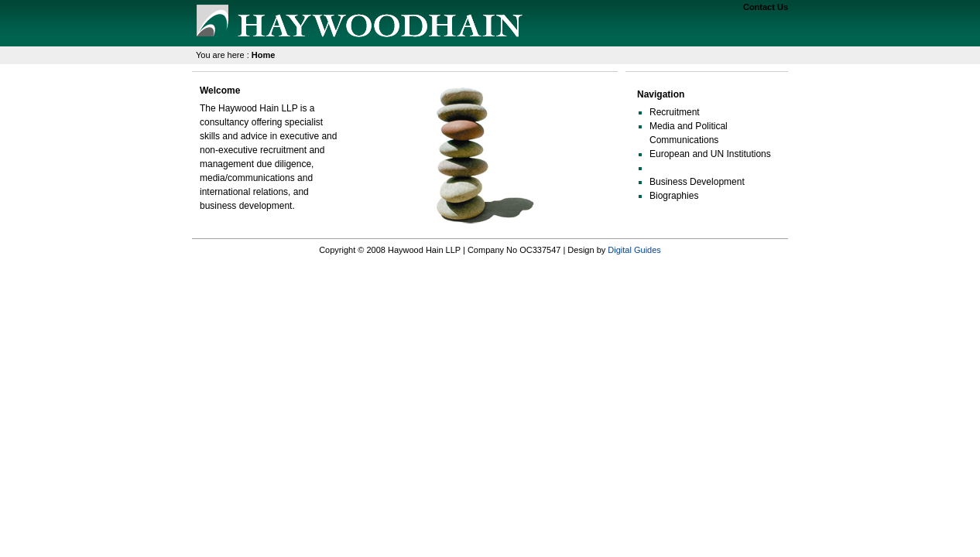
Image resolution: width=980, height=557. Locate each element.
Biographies (674, 196)
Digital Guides (634, 250)
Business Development (697, 182)
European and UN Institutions (710, 154)
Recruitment (675, 112)
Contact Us (766, 7)
